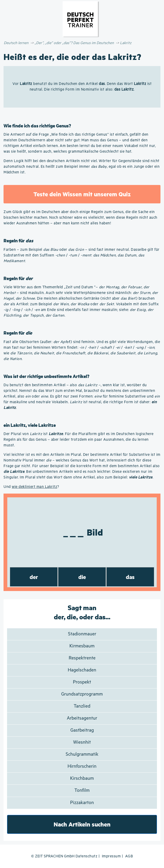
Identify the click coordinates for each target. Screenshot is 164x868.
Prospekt (82, 682)
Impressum (111, 856)
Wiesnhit (82, 742)
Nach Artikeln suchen (82, 824)
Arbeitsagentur (82, 718)
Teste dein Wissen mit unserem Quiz (82, 194)
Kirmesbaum (82, 646)
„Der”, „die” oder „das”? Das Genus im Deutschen (74, 43)
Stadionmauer (82, 634)
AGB (129, 856)
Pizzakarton (82, 803)
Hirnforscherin (82, 766)
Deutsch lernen (16, 43)
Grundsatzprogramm (82, 694)
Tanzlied (82, 706)
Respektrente (82, 658)
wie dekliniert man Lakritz (34, 487)
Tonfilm (82, 790)
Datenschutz (87, 856)
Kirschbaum (82, 778)
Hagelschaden (82, 670)
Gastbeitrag (82, 730)
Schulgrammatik (82, 754)
